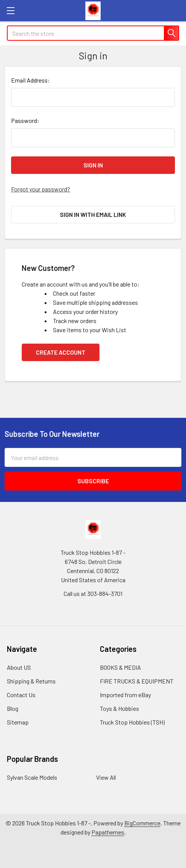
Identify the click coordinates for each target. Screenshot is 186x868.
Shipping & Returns (31, 681)
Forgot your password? (41, 189)
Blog (13, 708)
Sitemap (18, 722)
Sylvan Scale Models (32, 777)
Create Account (61, 352)
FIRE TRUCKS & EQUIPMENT (137, 681)
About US (19, 667)
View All (106, 777)
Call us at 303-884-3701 (93, 593)
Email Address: (30, 80)
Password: (25, 120)
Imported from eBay (125, 695)
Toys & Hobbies (119, 708)
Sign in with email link (93, 214)
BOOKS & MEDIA (120, 667)
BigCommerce (142, 823)
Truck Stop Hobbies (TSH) (132, 722)
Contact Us (21, 695)
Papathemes (108, 832)
